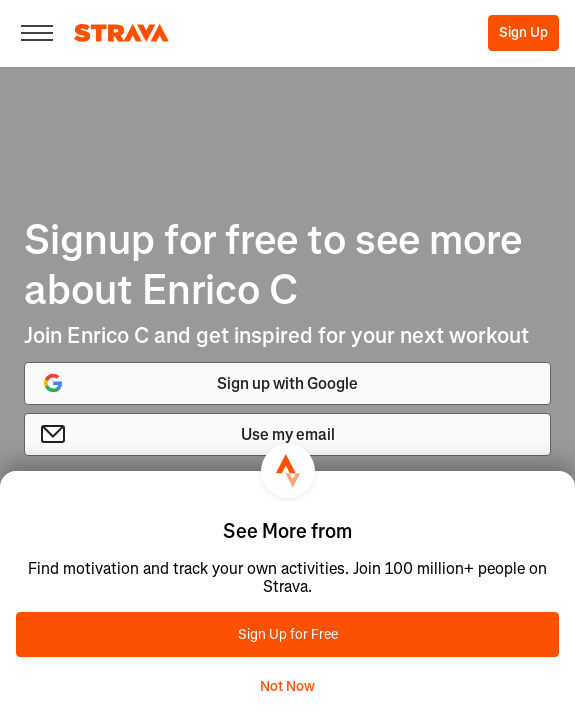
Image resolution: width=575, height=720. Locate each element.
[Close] (37, 33)
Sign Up (523, 32)
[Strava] (121, 33)
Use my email (188, 434)
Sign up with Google (199, 383)
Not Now (287, 686)
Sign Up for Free (288, 634)
